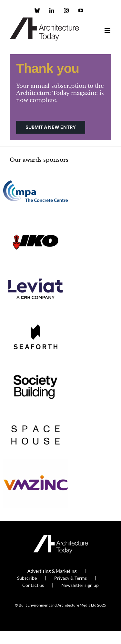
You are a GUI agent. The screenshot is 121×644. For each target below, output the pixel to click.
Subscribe (27, 578)
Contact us (33, 585)
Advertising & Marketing (52, 571)
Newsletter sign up (80, 585)
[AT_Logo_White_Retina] (61, 538)
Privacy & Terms (71, 578)
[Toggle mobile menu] (108, 31)
